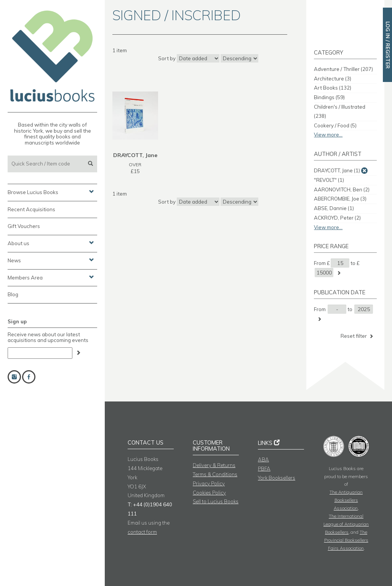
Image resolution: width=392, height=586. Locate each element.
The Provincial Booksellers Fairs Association (346, 540)
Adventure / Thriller (343, 69)
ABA (263, 459)
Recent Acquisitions (31, 209)
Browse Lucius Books (51, 192)
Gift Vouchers (24, 226)
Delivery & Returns (214, 465)
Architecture (333, 79)
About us (51, 243)
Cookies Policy (209, 493)
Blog (13, 294)
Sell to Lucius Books (216, 501)
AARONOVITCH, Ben (342, 189)
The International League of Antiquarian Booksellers (346, 524)
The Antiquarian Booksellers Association (346, 500)
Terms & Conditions (215, 474)
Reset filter (358, 336)
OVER (135, 165)
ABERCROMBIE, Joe (340, 199)
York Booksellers (277, 478)
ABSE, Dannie (334, 208)
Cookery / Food (335, 125)
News (51, 260)
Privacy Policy (209, 483)
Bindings (329, 97)
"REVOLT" (329, 180)
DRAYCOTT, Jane (337, 170)
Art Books (333, 88)
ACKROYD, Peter (337, 218)
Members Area (51, 277)
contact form (142, 532)
